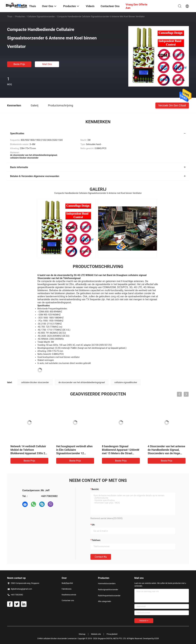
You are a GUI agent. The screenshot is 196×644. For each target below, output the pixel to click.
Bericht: (95, 489)
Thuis (10, 17)
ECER (157, 639)
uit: (93, 525)
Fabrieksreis (67, 589)
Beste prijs (19, 64)
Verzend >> (144, 621)
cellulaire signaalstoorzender (41, 17)
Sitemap (82, 634)
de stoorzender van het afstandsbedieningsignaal (82, 382)
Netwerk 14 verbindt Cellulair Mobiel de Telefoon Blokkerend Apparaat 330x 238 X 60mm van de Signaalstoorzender (29, 453)
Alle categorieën (105, 601)
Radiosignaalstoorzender (108, 590)
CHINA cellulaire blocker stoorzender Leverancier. (57, 639)
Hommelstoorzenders (107, 584)
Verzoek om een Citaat (172, 105)
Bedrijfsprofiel (67, 583)
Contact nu (101, 557)
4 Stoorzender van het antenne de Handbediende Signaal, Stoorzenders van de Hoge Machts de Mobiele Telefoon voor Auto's (166, 453)
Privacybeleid (112, 634)
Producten (20, 17)
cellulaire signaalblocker (126, 382)
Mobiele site (96, 634)
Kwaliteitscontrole (69, 595)
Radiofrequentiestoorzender (109, 596)
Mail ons (47, 64)
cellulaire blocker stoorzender (35, 382)
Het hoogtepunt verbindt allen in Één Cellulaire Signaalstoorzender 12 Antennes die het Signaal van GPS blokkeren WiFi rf (74, 453)
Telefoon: (96, 540)
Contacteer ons (68, 601)
